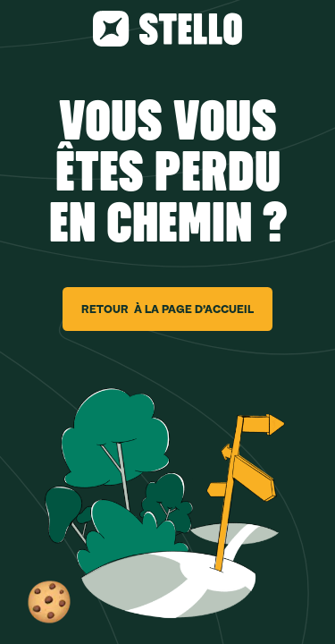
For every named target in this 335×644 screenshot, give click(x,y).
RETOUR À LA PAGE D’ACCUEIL (167, 309)
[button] (49, 602)
